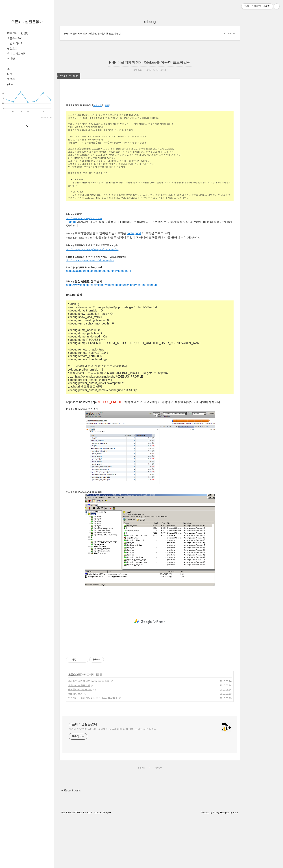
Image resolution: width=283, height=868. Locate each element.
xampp (72, 272)
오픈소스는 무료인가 (79, 736)
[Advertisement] (150, 120)
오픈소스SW (14, 38)
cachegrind (134, 284)
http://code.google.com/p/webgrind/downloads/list (92, 300)
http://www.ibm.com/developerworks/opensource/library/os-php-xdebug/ (112, 335)
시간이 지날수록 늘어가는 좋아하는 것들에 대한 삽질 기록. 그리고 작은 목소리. (113, 780)
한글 (107, 156)
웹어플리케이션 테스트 (80, 740)
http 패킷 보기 (75, 744)
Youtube (97, 863)
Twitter (79, 863)
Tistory (216, 863)
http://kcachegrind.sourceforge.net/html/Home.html (98, 321)
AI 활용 (11, 59)
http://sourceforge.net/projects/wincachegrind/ (90, 311)
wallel (236, 863)
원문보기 (97, 156)
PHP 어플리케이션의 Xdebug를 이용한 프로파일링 (93, 34)
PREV (141, 818)
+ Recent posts (71, 841)
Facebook (88, 863)
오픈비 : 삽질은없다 (27, 22)
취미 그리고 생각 (17, 53)
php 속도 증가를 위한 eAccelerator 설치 (89, 732)
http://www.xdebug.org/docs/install (84, 269)
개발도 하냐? (15, 43)
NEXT (158, 818)
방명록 (11, 79)
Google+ (107, 863)
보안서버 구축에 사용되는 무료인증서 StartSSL (93, 749)
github (11, 84)
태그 (10, 74)
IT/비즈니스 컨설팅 (18, 33)
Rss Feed (66, 863)
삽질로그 (12, 48)
